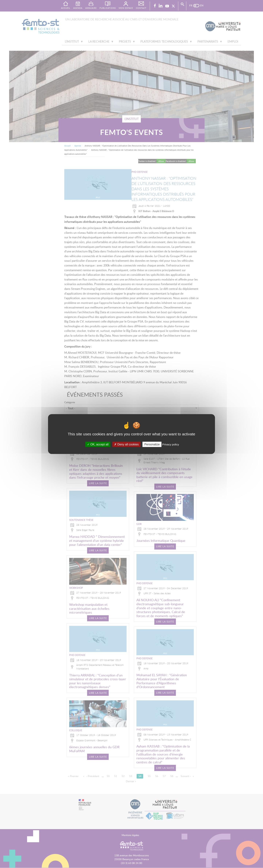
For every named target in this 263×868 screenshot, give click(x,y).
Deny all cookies (126, 444)
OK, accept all (98, 444)
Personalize (152, 444)
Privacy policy (171, 444)
